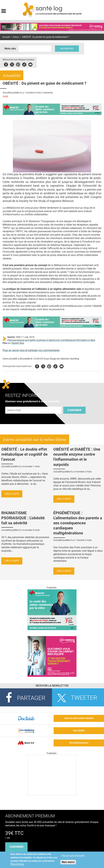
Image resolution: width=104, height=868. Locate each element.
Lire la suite (12, 494)
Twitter (12, 64)
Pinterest (18, 64)
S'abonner (74, 410)
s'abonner (16, 847)
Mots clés (10, 49)
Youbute (30, 64)
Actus (16, 37)
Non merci (68, 862)
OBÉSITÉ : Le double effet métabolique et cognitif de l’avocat (24, 454)
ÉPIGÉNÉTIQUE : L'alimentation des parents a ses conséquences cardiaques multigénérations (78, 523)
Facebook (6, 64)
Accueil (6, 37)
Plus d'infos (17, 864)
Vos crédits (79, 731)
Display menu (4, 11)
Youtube (62, 366)
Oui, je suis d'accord (73, 856)
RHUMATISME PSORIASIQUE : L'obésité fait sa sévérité (23, 518)
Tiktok (24, 64)
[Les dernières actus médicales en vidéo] (52, 795)
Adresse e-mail (14, 405)
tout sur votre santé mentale (79, 718)
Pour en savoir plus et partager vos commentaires (31, 350)
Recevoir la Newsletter (52, 686)
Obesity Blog (18, 343)
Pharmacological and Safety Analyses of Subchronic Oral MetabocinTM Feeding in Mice (51, 340)
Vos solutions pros (79, 743)
